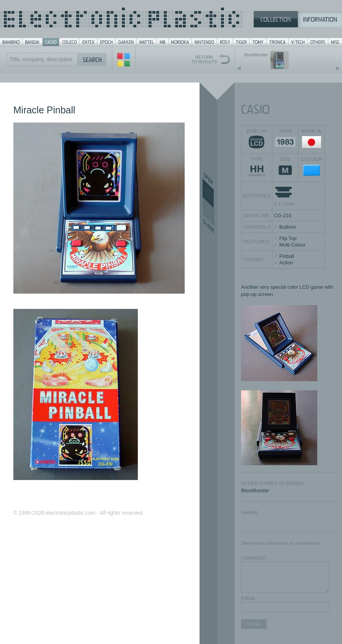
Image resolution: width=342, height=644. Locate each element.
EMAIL (249, 598)
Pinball (287, 256)
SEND (254, 624)
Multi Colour (292, 245)
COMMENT (254, 558)
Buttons (288, 227)
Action (286, 263)
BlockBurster (255, 491)
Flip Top (288, 238)
